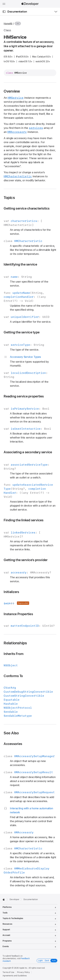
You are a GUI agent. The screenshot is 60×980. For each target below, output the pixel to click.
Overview (12, 91)
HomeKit (8, 24)
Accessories (13, 744)
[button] (0, 0)
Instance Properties (18, 614)
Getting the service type (22, 332)
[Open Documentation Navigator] (4, 12)
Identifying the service (20, 264)
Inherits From (14, 654)
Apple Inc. (24, 968)
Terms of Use (8, 972)
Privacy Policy (24, 972)
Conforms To (13, 676)
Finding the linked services (24, 520)
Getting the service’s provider (26, 560)
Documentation (17, 12)
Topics (9, 198)
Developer (14, 899)
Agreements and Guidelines (15, 976)
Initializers (11, 592)
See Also (11, 733)
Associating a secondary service (28, 452)
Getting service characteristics (27, 208)
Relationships (15, 643)
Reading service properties (24, 396)
